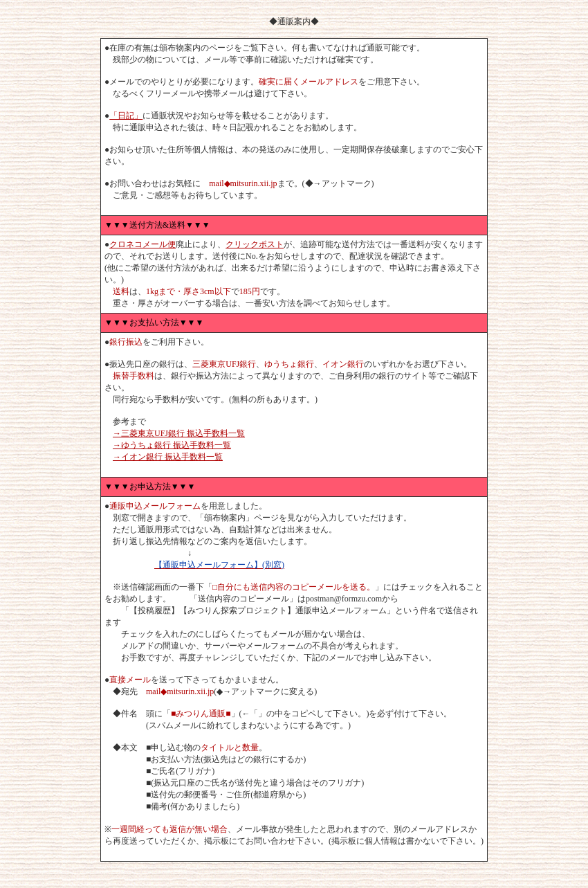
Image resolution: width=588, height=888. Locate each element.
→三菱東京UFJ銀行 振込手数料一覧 (179, 433)
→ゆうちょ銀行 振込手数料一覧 (172, 445)
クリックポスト (255, 244)
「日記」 (126, 116)
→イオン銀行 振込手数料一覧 (168, 457)
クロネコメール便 (143, 244)
